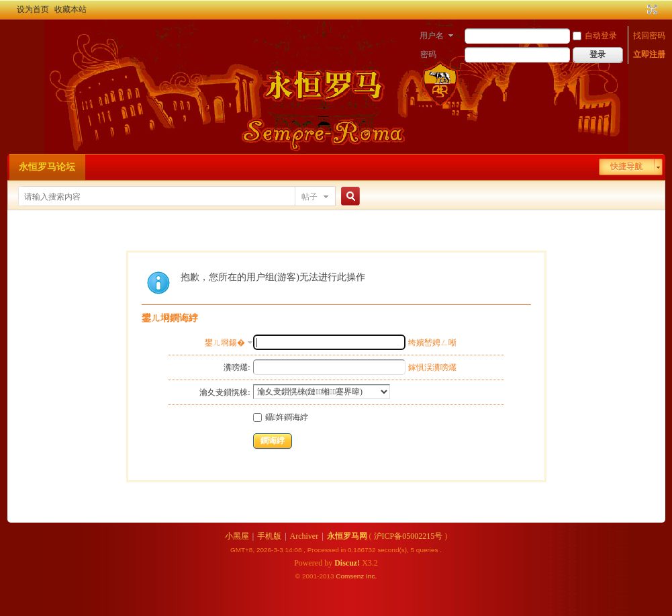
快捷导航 (626, 167)
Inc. (371, 576)
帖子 (309, 197)
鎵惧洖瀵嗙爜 (432, 367)
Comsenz (351, 576)
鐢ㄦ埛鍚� (225, 343)
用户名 (432, 36)
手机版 (269, 536)
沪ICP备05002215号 (409, 536)
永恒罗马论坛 (47, 167)
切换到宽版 (651, 9)
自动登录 (595, 36)
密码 (428, 54)
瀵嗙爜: (237, 367)
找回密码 (649, 36)
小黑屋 (237, 536)
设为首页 (33, 9)
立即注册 (649, 54)
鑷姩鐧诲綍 (281, 417)
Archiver (304, 536)
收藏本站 (70, 9)
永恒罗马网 (347, 536)
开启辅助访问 (640, 9)
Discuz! (347, 563)
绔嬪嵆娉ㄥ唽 (432, 343)
